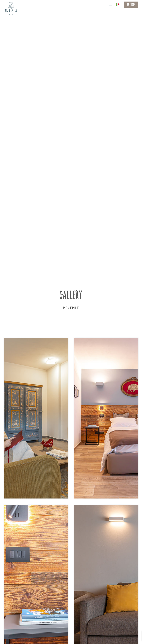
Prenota (131, 5)
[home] (11, 8)
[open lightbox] (36, 418)
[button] (111, 5)
